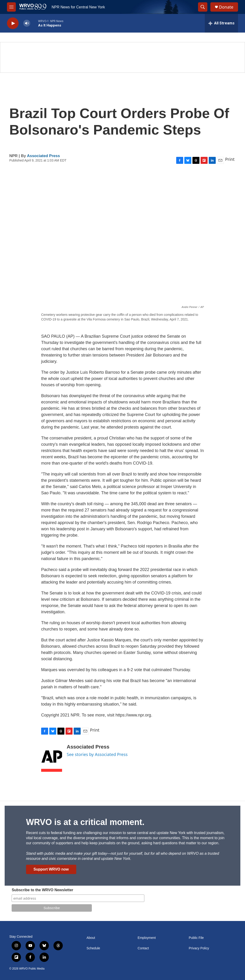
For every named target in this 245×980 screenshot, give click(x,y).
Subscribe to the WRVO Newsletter (42, 890)
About (91, 938)
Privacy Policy (199, 948)
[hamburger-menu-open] (11, 7)
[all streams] (221, 23)
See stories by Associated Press (97, 754)
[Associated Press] (52, 758)
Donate (226, 7)
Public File (196, 938)
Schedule (93, 948)
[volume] (27, 23)
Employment (147, 938)
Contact (143, 948)
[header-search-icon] (203, 7)
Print (230, 159)
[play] (13, 23)
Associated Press (43, 156)
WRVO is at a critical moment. (85, 822)
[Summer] (122, 57)
